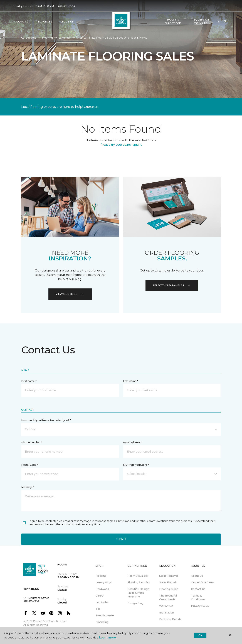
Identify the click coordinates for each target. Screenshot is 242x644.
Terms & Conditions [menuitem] (198, 598)
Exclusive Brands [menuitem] (170, 619)
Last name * (131, 381)
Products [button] (20, 22)
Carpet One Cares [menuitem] (203, 582)
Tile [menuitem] (98, 609)
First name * (29, 381)
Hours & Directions (173, 21)
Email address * (133, 442)
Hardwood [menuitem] (102, 589)
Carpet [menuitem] (100, 596)
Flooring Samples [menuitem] (139, 582)
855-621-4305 (66, 6)
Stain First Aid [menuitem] (168, 582)
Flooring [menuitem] (101, 576)
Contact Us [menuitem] (198, 589)
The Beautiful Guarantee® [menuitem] (168, 598)
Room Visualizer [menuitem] (138, 576)
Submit (121, 539)
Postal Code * (30, 465)
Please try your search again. (121, 145)
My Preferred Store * (136, 465)
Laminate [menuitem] (102, 602)
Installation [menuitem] (167, 613)
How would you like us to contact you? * (46, 420)
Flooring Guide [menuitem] (169, 589)
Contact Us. (91, 107)
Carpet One (29, 38)
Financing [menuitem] (102, 622)
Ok (200, 635)
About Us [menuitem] (197, 576)
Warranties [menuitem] (166, 606)
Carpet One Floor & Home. (50, 621)
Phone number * (32, 442)
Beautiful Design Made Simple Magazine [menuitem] (138, 593)
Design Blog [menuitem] (135, 603)
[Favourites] (225, 22)
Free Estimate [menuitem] (105, 615)
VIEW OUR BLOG (70, 294)
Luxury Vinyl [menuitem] (104, 582)
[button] (218, 22)
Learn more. (108, 637)
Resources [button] (44, 22)
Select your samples (172, 285)
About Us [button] (67, 22)
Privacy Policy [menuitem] (200, 606)
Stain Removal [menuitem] (169, 576)
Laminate (65, 38)
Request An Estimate (200, 21)
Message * (28, 487)
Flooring (47, 38)
